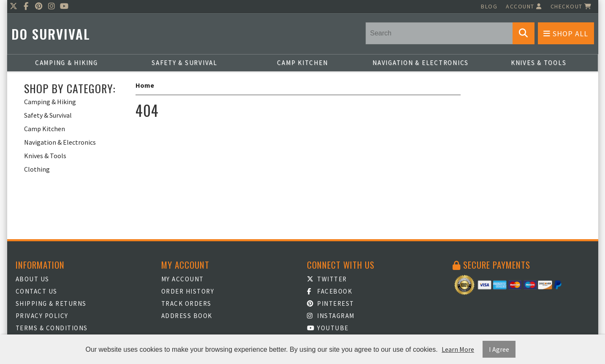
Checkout (571, 6)
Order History (188, 291)
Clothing (37, 169)
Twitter (327, 279)
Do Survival (51, 34)
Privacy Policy (42, 316)
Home (145, 85)
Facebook (330, 291)
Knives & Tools (539, 63)
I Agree (499, 349)
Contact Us (37, 291)
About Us (33, 279)
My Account (183, 279)
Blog (489, 6)
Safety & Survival (184, 63)
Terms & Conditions (52, 328)
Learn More (458, 349)
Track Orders (186, 303)
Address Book (187, 316)
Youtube (328, 328)
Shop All (566, 34)
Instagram (331, 316)
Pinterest (331, 303)
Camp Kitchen (302, 63)
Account (524, 6)
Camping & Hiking (66, 63)
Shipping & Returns (51, 303)
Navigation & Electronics (421, 63)
